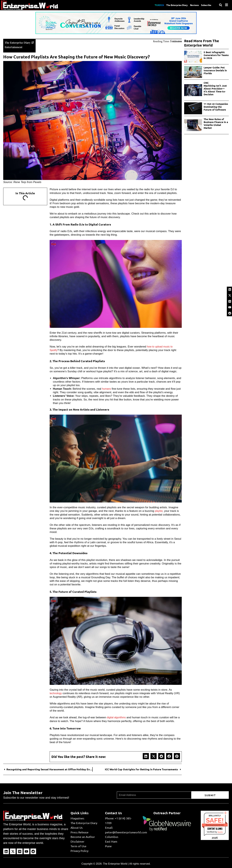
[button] (146, 756)
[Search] (221, 5)
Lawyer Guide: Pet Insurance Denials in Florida (215, 70)
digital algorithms (117, 717)
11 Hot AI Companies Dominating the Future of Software (216, 107)
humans (107, 388)
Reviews (192, 5)
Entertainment (15, 47)
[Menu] (227, 5)
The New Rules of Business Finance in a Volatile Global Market (216, 123)
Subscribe (206, 5)
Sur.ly (220, 832)
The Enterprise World (115, 863)
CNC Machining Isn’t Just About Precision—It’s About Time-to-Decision (215, 89)
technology (56, 693)
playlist (159, 511)
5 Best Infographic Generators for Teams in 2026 (216, 55)
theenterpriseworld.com (215, 825)
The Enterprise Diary (172, 5)
